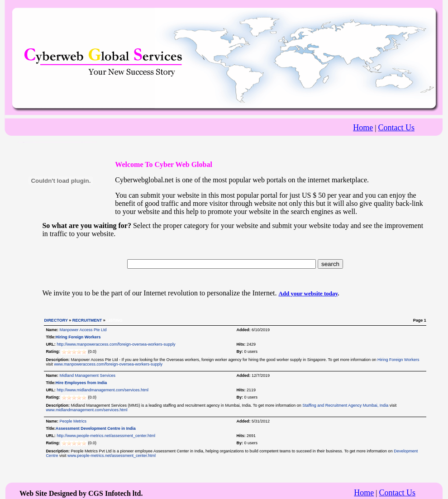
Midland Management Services (87, 375)
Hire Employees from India (81, 383)
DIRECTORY (56, 320)
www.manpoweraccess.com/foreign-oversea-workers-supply (108, 364)
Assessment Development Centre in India (96, 428)
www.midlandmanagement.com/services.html (86, 410)
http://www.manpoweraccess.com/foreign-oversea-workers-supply (116, 344)
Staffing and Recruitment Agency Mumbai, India (345, 405)
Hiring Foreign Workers (78, 337)
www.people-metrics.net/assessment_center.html (112, 456)
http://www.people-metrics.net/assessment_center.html (106, 436)
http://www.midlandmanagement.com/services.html (102, 390)
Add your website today (308, 293)
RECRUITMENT (87, 320)
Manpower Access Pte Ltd (83, 330)
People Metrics (73, 421)
